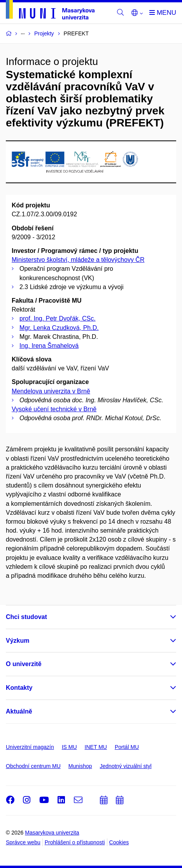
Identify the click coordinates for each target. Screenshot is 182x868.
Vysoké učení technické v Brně (54, 409)
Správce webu (23, 842)
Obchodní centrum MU (33, 766)
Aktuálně (19, 711)
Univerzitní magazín (30, 747)
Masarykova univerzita (52, 833)
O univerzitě (24, 664)
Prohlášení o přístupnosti (75, 842)
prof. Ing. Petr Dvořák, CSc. (58, 318)
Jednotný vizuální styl (126, 766)
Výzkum (17, 641)
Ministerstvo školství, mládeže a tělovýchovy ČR (78, 260)
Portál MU (127, 747)
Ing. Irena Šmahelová (49, 346)
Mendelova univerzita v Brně (51, 391)
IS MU (69, 747)
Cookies (119, 842)
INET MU (96, 747)
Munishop (80, 766)
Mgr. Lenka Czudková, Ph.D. (59, 328)
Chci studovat (26, 617)
